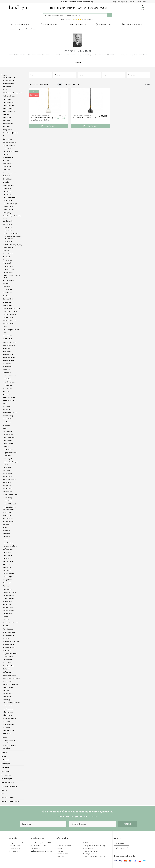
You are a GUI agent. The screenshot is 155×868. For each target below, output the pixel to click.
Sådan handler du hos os (92, 843)
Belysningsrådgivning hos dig (94, 846)
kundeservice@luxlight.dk (43, 851)
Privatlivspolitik (62, 854)
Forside (13, 29)
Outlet (103, 8)
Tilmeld (127, 824)
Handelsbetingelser (63, 846)
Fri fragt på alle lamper (50, 24)
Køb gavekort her (90, 854)
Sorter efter (33, 85)
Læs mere (77, 63)
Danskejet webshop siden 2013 (133, 24)
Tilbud (52, 8)
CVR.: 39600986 (14, 846)
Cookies (59, 851)
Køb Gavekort (142, 2)
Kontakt (132, 2)
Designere (93, 8)
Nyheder (82, 8)
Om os (59, 843)
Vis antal (68, 85)
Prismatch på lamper (105, 24)
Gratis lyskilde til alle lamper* (22, 24)
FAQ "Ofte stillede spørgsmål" (95, 856)
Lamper (61, 8)
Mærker (71, 8)
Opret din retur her (91, 851)
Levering (60, 848)
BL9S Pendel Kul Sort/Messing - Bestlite (86, 118)
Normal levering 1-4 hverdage (78, 24)
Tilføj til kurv (48, 126)
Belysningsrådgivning (120, 2)
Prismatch (60, 856)
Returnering (88, 848)
